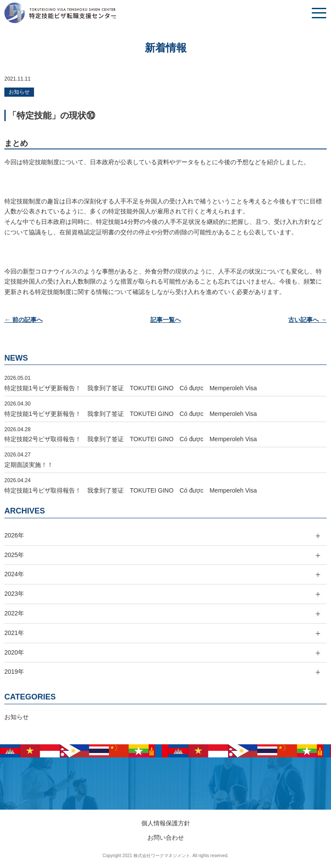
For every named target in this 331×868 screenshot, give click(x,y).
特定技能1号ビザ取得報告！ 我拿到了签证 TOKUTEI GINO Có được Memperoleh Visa (131, 490)
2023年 (14, 594)
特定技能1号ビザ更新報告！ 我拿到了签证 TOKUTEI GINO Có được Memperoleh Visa (131, 388)
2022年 (14, 613)
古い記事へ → (307, 320)
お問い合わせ (166, 838)
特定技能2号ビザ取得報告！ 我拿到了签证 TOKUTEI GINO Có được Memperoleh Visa (131, 439)
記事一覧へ (166, 320)
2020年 (14, 652)
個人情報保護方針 (166, 823)
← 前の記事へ (24, 320)
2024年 (14, 574)
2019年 (14, 672)
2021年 (14, 633)
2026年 (14, 535)
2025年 (14, 555)
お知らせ (19, 92)
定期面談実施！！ (29, 465)
